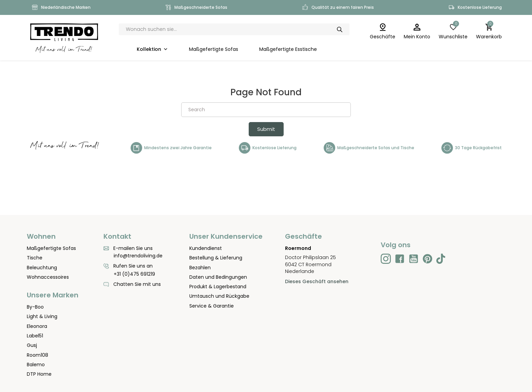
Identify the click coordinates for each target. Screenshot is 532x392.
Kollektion (152, 50)
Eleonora (37, 326)
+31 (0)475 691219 (134, 274)
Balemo (36, 365)
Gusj (32, 345)
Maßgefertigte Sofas (214, 50)
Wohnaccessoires (48, 277)
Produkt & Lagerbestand (218, 287)
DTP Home (39, 374)
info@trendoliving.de (138, 256)
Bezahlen (200, 268)
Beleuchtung (42, 268)
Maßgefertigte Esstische (288, 50)
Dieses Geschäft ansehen (317, 281)
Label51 (35, 336)
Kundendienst (206, 248)
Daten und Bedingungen (218, 277)
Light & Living (42, 316)
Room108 (37, 355)
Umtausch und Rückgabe (219, 296)
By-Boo (35, 307)
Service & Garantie (212, 306)
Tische (35, 258)
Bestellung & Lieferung (216, 258)
